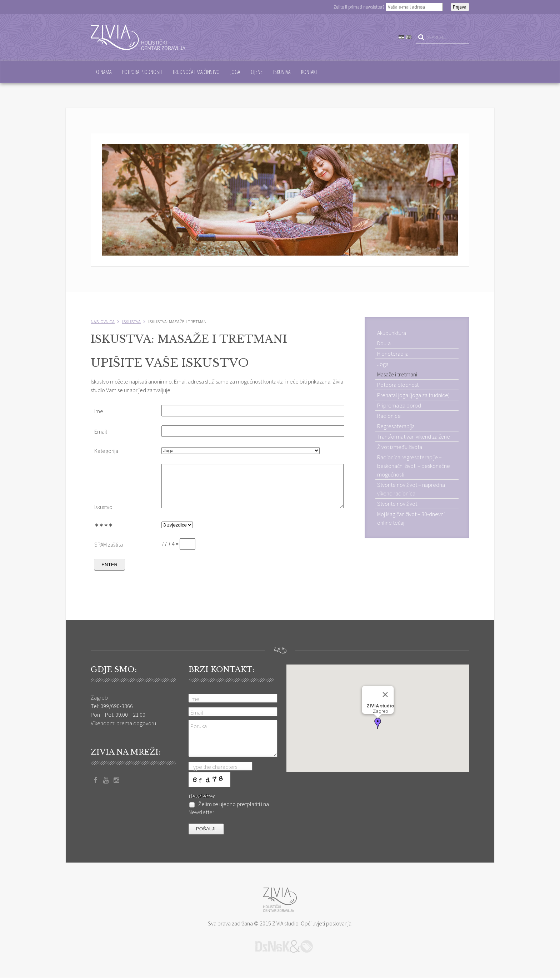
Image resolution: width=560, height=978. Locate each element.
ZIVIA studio (285, 924)
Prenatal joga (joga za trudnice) (413, 395)
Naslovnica (103, 321)
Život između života (400, 447)
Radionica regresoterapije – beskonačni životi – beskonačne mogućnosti (414, 466)
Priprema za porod (399, 405)
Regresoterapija (396, 426)
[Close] (385, 695)
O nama (104, 72)
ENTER (109, 573)
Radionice (389, 416)
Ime (99, 411)
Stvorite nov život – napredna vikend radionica (411, 489)
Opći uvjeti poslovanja (326, 924)
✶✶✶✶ (104, 534)
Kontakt (309, 72)
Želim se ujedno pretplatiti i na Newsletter (229, 808)
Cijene (257, 72)
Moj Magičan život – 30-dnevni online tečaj (411, 518)
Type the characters (214, 767)
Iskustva (282, 72)
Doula (384, 343)
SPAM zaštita (109, 553)
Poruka (199, 726)
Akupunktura (392, 333)
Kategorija (106, 451)
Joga (235, 72)
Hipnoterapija (393, 354)
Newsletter (201, 796)
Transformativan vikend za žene (414, 436)
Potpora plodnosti (142, 72)
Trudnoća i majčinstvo (196, 72)
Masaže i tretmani (397, 374)
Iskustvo (103, 515)
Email (101, 431)
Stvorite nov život (397, 504)
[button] (378, 723)
